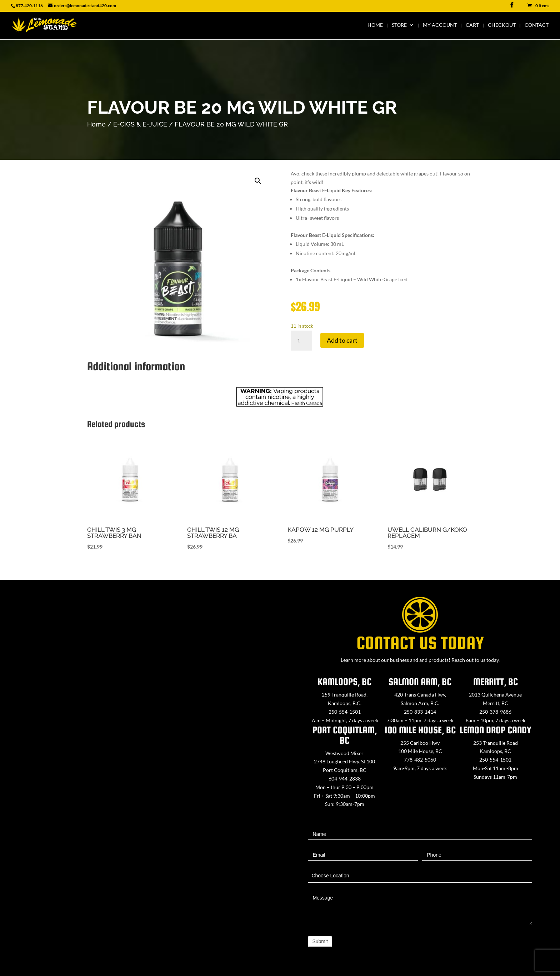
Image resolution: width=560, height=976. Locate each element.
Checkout (502, 25)
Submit (320, 941)
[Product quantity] (301, 341)
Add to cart (342, 340)
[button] (258, 181)
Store (399, 25)
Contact (537, 25)
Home (375, 25)
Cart (472, 25)
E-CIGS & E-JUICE (140, 124)
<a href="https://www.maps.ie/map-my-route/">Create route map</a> (140, 774)
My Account (440, 25)
